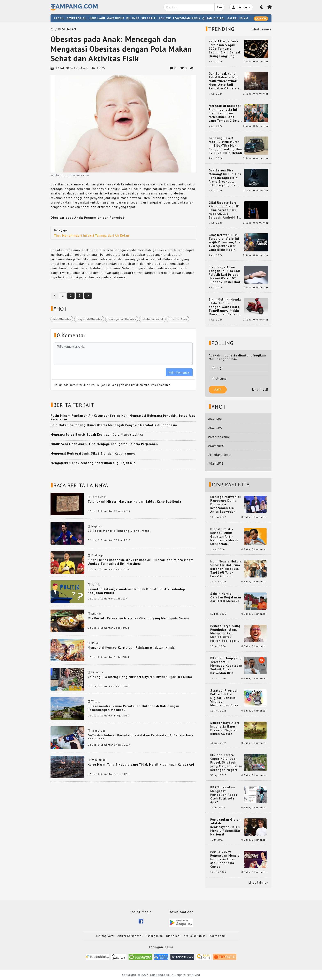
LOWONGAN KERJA (187, 18)
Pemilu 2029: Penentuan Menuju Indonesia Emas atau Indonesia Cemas (225, 859)
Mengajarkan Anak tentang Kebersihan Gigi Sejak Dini (94, 463)
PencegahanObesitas (122, 319)
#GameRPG (216, 446)
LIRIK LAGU (97, 18)
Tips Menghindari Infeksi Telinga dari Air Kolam (92, 235)
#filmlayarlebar (220, 455)
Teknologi (98, 731)
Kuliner (96, 614)
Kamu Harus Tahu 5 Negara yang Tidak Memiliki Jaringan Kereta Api (141, 764)
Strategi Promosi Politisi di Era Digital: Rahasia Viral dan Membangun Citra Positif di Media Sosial (224, 698)
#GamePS (215, 428)
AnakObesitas (62, 319)
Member (240, 7)
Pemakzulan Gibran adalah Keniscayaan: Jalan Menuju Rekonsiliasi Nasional (226, 827)
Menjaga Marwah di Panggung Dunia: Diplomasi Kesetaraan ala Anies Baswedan (226, 504)
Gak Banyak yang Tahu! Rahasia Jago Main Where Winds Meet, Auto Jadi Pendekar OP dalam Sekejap (224, 81)
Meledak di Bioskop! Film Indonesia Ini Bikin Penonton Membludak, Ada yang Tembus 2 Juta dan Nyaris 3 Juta (225, 113)
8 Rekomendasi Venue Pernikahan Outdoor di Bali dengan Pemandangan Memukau (133, 708)
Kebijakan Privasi (195, 936)
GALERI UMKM (238, 18)
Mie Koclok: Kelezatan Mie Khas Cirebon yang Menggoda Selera (138, 618)
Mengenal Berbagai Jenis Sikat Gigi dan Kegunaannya (93, 453)
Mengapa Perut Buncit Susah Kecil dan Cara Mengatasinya (97, 434)
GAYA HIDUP (116, 18)
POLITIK (165, 18)
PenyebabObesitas (89, 319)
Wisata (96, 702)
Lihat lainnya (262, 29)
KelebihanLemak (152, 319)
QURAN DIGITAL (214, 18)
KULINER (133, 18)
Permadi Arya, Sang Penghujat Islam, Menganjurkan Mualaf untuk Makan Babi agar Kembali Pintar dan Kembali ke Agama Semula (225, 633)
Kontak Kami (218, 936)
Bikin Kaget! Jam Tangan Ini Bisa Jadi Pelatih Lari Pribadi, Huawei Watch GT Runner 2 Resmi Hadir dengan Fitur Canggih (225, 275)
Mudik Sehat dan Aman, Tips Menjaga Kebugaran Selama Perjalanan (104, 444)
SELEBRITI (149, 18)
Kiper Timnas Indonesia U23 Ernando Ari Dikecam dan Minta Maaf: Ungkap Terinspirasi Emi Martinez (140, 562)
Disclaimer (173, 936)
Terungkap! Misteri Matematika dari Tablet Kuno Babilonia (134, 502)
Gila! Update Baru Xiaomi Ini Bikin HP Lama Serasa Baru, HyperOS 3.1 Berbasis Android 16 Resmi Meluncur (225, 210)
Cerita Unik (99, 497)
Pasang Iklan (154, 936)
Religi (95, 643)
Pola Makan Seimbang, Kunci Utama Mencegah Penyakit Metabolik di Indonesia (114, 425)
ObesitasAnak (178, 319)
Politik (96, 585)
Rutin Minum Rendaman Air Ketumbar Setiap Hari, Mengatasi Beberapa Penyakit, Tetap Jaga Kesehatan (123, 417)
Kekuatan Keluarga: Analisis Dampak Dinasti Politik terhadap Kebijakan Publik (136, 591)
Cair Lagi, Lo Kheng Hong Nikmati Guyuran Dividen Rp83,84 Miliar (140, 677)
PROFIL (59, 18)
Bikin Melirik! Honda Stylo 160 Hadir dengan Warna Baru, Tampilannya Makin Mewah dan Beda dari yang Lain (226, 307)
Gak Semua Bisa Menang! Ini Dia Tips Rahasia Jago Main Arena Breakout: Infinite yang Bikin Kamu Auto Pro (225, 178)
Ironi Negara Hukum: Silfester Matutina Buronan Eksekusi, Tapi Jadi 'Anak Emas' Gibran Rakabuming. (226, 569)
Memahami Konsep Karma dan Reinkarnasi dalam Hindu (131, 647)
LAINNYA (261, 19)
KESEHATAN (67, 29)
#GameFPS (216, 463)
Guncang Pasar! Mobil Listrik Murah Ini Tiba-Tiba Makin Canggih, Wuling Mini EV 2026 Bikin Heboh (225, 146)
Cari (219, 7)
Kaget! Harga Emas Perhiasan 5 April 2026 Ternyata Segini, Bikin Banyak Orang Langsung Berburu (225, 49)
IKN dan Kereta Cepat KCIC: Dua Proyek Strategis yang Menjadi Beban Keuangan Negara (226, 762)
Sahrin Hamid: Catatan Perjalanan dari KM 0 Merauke (226, 597)
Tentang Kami (105, 936)
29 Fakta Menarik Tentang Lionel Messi (119, 531)
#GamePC (215, 419)
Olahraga (98, 555)
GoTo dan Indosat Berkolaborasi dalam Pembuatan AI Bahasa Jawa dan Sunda (140, 737)
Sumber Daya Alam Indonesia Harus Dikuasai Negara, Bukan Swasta (225, 728)
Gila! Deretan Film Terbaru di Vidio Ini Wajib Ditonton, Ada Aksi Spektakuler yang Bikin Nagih (225, 242)
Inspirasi (97, 526)
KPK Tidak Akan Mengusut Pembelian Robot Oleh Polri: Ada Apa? (224, 795)
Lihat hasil (260, 389)
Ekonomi (97, 672)
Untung (219, 379)
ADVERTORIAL (76, 18)
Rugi (217, 368)
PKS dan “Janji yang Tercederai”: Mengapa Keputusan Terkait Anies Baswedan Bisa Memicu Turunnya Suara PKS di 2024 (226, 666)
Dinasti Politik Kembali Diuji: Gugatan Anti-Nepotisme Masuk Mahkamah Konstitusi (224, 537)
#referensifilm (219, 437)
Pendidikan (99, 760)
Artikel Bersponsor (130, 936)
